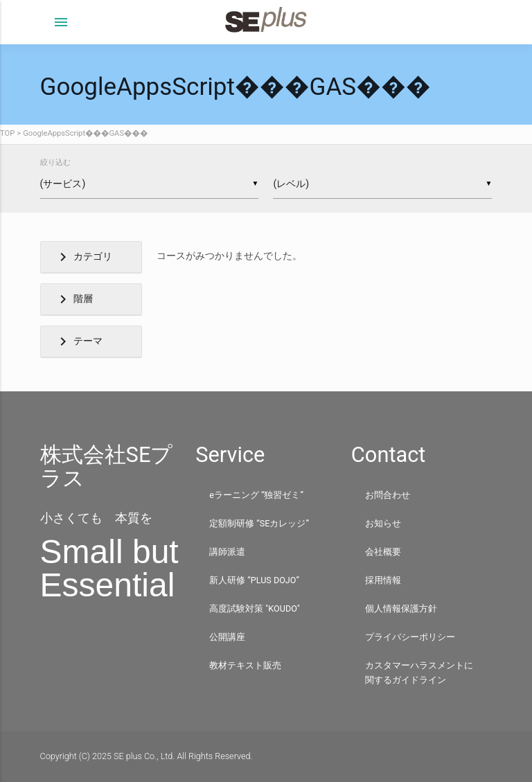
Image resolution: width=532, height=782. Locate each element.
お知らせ (383, 523)
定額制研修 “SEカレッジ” (259, 523)
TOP (7, 133)
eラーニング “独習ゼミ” (256, 495)
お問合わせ (388, 495)
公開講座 (227, 637)
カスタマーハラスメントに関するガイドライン (419, 673)
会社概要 (383, 552)
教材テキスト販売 (245, 665)
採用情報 (383, 580)
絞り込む (55, 162)
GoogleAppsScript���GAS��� (85, 133)
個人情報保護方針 (401, 608)
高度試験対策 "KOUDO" (255, 608)
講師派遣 (227, 552)
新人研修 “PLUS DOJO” (254, 580)
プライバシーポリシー (410, 637)
